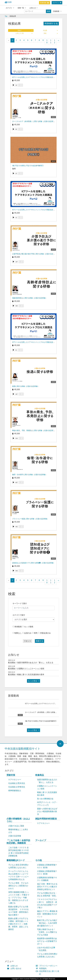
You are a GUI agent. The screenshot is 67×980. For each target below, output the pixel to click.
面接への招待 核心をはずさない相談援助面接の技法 (47, 811)
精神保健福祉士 (15, 791)
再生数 (50, 30)
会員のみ (28, 633)
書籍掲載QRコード (16, 860)
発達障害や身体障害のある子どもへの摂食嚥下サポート (47, 941)
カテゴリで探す (19, 615)
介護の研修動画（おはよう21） (18, 820)
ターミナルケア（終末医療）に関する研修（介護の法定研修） (34, 121)
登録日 (25, 30)
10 (47, 41)
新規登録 (45, 3)
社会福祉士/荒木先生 (17, 783)
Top (6, 16)
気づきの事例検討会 (45, 799)
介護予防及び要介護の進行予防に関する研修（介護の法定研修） (35, 254)
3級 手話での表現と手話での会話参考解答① (28, 166)
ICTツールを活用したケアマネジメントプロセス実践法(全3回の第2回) (37, 210)
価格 (51, 33)
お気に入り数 (24, 33)
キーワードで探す (20, 603)
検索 (49, 11)
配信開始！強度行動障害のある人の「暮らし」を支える (31, 663)
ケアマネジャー (15, 780)
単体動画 (18, 627)
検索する (39, 641)
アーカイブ (41, 840)
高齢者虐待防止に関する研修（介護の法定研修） (30, 298)
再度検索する (51, 23)
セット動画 (29, 627)
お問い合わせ (15, 968)
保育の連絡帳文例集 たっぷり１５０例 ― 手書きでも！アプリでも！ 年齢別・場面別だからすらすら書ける (19, 898)
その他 (39, 860)
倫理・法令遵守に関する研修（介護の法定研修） (30, 475)
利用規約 (42, 968)
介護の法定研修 (15, 836)
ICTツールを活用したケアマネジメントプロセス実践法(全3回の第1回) (37, 342)
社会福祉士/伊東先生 (17, 787)
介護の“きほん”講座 (16, 826)
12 (55, 41)
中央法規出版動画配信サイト (23, 749)
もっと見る (33, 681)
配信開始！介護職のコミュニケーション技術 (26, 669)
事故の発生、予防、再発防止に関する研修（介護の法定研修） (34, 430)
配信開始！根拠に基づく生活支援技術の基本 (26, 674)
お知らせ (33, 8)
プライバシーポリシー (47, 966)
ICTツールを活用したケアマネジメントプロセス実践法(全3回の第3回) (37, 77)
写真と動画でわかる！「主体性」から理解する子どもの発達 (47, 932)
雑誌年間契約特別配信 (46, 819)
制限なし (18, 633)
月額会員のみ (45, 633)
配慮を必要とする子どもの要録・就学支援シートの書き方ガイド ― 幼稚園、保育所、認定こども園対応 (18, 924)
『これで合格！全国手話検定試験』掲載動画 (18, 842)
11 (51, 41)
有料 (36, 633)
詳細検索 (57, 11)
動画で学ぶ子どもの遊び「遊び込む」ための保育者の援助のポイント (47, 923)
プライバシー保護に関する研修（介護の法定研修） (30, 519)
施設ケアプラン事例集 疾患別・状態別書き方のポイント (47, 914)
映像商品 (40, 775)
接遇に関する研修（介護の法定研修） (26, 386)
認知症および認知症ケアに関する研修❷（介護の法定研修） (33, 563)
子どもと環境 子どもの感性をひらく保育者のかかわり (18, 886)
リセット (28, 641)
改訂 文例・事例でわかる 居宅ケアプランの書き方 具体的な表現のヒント (47, 887)
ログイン (57, 3)
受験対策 (11, 775)
